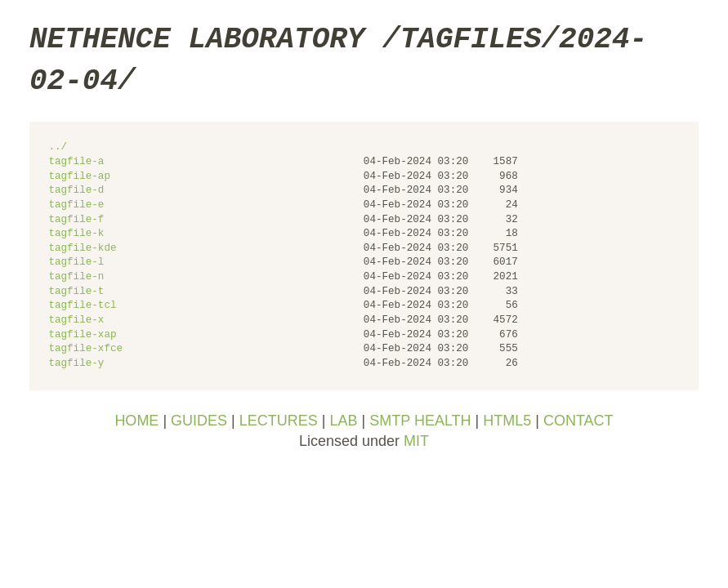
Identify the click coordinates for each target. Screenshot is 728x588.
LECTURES (279, 421)
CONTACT (578, 421)
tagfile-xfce (85, 349)
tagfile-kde (82, 249)
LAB (343, 421)
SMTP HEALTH (420, 421)
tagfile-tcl (82, 306)
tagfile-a (76, 162)
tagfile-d (76, 191)
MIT (416, 441)
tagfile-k (76, 234)
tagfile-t (76, 292)
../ (58, 147)
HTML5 (507, 421)
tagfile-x (76, 321)
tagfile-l (76, 263)
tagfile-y (76, 364)
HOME (136, 421)
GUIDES (199, 421)
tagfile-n (76, 277)
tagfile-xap (82, 335)
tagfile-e (76, 205)
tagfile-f (76, 220)
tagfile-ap (79, 177)
